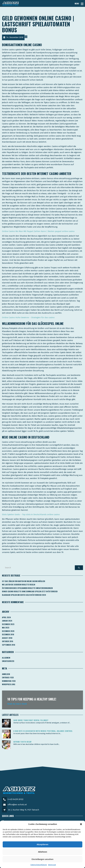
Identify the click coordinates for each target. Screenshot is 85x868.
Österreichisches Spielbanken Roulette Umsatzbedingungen (27, 588)
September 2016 (9, 645)
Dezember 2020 (8, 631)
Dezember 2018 (8, 634)
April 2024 (6, 617)
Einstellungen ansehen (42, 859)
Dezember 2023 (8, 624)
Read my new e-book (17, 704)
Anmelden (6, 674)
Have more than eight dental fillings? (31, 720)
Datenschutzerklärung (39, 865)
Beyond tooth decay (22, 742)
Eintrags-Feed (8, 677)
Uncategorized (8, 661)
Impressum (52, 865)
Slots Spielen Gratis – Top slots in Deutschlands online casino (31, 514)
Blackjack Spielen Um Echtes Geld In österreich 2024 (24, 595)
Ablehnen (43, 852)
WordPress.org (9, 684)
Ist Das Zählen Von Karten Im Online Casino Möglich (24, 581)
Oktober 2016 (8, 641)
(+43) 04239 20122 (15, 799)
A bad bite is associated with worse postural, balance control (43, 731)
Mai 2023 (6, 628)
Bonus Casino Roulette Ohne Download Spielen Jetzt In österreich (30, 591)
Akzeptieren (42, 844)
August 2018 (7, 638)
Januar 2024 (7, 621)
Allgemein (6, 658)
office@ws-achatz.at (17, 805)
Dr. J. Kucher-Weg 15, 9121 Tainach (24, 810)
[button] (81, 824)
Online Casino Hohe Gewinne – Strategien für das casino (28, 317)
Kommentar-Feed (9, 681)
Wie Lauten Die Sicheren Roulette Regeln (19, 585)
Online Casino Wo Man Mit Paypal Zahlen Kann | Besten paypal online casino (38, 231)
